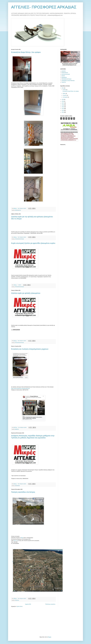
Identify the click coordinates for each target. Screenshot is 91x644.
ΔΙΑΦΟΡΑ (17, 429)
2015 (63, 107)
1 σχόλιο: (20, 285)
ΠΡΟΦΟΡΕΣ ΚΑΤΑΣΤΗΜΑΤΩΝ (68, 81)
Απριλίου (65, 95)
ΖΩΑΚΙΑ (63, 76)
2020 (63, 99)
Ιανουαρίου (65, 97)
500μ (22, 538)
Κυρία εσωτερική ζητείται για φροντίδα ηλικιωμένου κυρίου (33, 243)
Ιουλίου (65, 90)
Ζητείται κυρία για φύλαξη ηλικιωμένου (26, 293)
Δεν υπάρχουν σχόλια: (22, 208)
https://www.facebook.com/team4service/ (20, 388)
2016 (63, 105)
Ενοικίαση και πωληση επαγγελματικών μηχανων (30, 349)
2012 (63, 112)
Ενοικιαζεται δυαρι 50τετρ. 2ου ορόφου (26, 52)
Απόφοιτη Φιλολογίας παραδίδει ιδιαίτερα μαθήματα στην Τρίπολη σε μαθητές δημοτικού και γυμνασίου (33, 437)
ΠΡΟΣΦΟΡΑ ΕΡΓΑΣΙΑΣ (19, 239)
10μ (15, 541)
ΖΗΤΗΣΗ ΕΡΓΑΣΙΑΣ (66, 74)
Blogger (50, 637)
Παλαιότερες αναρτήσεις (50, 604)
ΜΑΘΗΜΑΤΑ (17, 486)
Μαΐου (64, 93)
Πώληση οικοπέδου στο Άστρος (23, 492)
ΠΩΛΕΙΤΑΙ (17, 600)
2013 (63, 110)
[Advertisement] (23, 622)
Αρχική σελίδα (28, 604)
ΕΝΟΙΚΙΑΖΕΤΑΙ (18, 210)
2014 (63, 109)
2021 (63, 88)
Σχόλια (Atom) (20, 606)
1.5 (17, 541)
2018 (63, 101)
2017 (63, 103)
